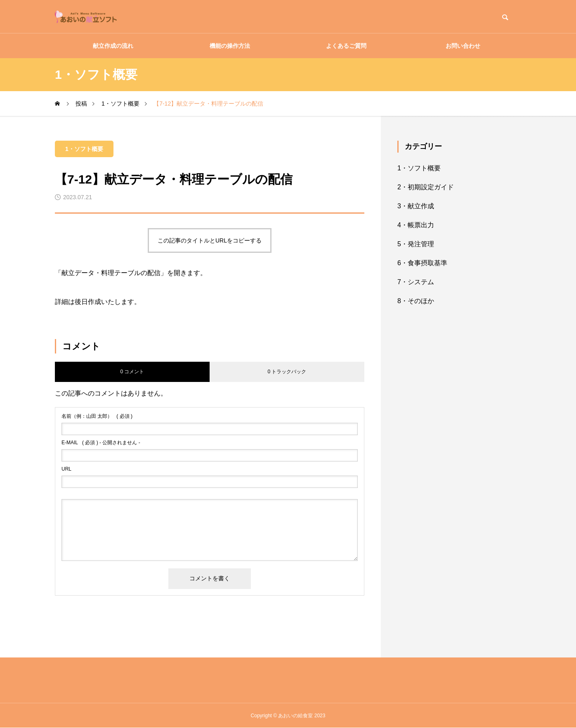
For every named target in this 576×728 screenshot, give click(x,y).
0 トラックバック (287, 372)
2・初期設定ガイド (426, 187)
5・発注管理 (416, 244)
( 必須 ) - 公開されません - (101, 443)
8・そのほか (416, 301)
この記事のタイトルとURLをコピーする (210, 240)
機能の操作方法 (230, 46)
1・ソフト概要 (84, 149)
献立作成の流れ (113, 46)
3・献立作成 (416, 206)
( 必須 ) (97, 416)
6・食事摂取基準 (422, 263)
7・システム (416, 282)
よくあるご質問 (346, 46)
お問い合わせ (463, 46)
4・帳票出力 (416, 225)
